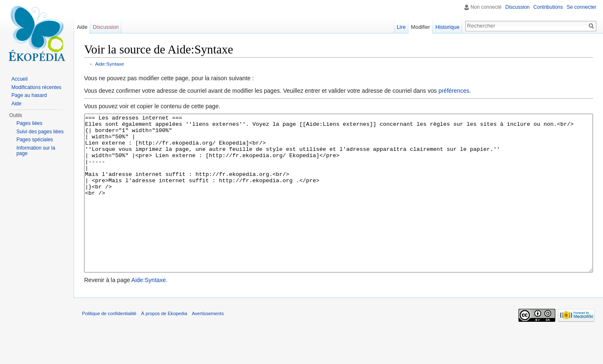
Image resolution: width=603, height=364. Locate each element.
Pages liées (29, 123)
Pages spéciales (35, 140)
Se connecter (581, 7)
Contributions (548, 7)
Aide (82, 27)
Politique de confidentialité (109, 345)
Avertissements (208, 345)
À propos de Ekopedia (164, 345)
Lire (401, 27)
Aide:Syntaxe (109, 64)
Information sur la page (36, 151)
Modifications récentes (36, 87)
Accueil (19, 79)
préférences (454, 91)
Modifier (421, 27)
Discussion (518, 7)
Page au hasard (29, 95)
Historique (447, 27)
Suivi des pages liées (40, 132)
